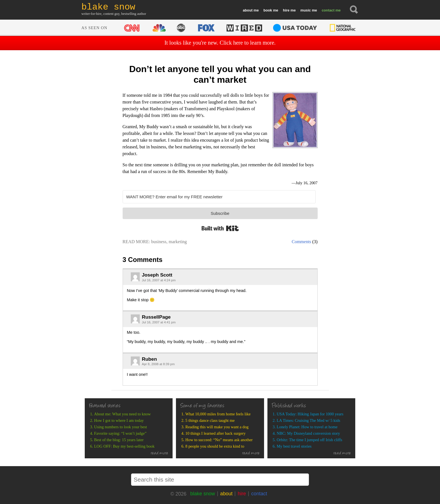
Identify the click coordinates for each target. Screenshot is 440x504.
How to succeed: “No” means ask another (219, 440)
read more (160, 454)
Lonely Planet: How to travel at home (307, 427)
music (306, 10)
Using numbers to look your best (120, 427)
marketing (178, 242)
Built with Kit (220, 228)
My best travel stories (294, 446)
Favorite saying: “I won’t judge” (120, 433)
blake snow (203, 494)
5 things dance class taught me (210, 420)
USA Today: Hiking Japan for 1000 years (310, 414)
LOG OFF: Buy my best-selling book (124, 446)
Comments (302, 242)
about (248, 10)
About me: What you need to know (122, 414)
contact (328, 10)
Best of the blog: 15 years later (119, 440)
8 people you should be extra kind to (215, 446)
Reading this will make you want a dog (217, 427)
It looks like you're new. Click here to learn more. (220, 43)
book (268, 10)
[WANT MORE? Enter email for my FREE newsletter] (219, 197)
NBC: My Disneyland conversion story (308, 433)
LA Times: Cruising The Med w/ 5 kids (308, 420)
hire (286, 10)
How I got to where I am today (119, 420)
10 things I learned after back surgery (216, 433)
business (159, 242)
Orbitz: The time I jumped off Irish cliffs (310, 440)
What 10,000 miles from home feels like (218, 414)
